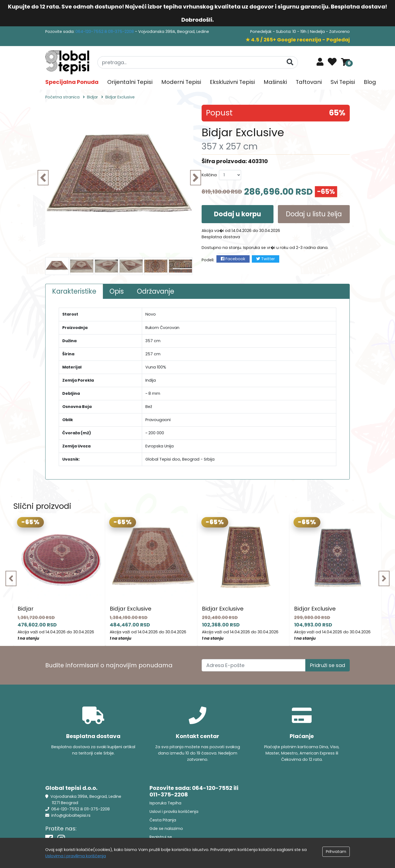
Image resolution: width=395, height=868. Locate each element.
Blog (370, 82)
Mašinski (275, 82)
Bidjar (26, 609)
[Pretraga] (290, 62)
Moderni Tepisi (181, 82)
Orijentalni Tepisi (130, 82)
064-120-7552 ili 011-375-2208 (105, 32)
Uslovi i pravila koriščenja (174, 812)
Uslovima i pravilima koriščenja (76, 856)
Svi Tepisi (343, 82)
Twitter (266, 259)
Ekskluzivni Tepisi (232, 82)
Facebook (233, 259)
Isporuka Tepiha (165, 803)
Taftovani (309, 82)
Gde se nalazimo (166, 829)
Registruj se (161, 837)
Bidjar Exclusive (131, 609)
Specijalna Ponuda (72, 82)
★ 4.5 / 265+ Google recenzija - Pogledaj (298, 40)
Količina (209, 175)
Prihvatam (336, 852)
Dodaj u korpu (238, 214)
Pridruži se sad (328, 665)
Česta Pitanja (163, 820)
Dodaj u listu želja (314, 214)
